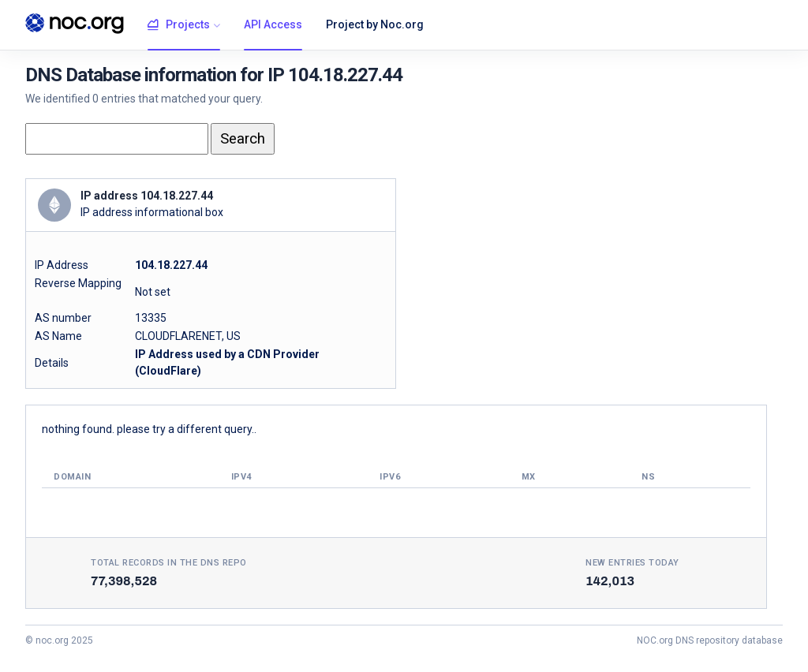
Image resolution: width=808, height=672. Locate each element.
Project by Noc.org (375, 24)
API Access (273, 24)
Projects (179, 25)
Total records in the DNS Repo (169, 563)
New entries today (632, 563)
